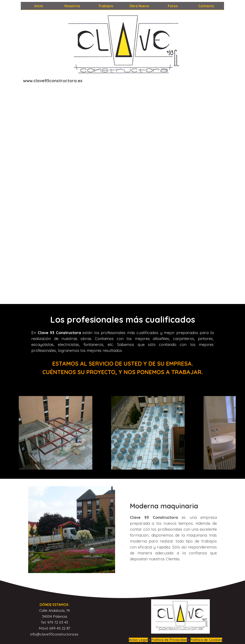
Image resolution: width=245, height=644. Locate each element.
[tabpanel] (55, 81)
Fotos (173, 6)
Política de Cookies (206, 640)
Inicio (39, 6)
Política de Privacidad (169, 640)
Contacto (206, 6)
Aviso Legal (138, 640)
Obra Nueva (139, 6)
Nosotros (72, 6)
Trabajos (106, 6)
